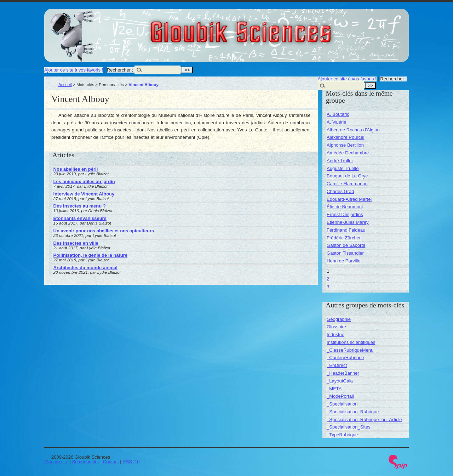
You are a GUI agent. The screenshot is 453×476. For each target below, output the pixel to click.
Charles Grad (340, 191)
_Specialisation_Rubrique (353, 412)
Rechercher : (120, 70)
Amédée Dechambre (348, 153)
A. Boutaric (338, 114)
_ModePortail (340, 396)
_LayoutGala (340, 381)
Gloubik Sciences (281, 28)
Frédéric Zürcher (344, 238)
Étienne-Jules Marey (348, 222)
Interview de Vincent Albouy (84, 194)
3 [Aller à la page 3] (328, 287)
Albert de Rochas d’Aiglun (353, 130)
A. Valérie (336, 122)
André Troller (340, 161)
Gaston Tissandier (345, 253)
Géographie (339, 319)
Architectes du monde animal (85, 268)
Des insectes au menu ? (80, 206)
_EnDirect (337, 365)
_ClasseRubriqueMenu (350, 350)
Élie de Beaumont (345, 207)
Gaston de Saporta (346, 245)
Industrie (336, 335)
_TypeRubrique (342, 435)
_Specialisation (342, 404)
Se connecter (86, 462)
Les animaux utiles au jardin (84, 182)
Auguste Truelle (343, 168)
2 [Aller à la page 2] (328, 279)
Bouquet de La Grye (347, 176)
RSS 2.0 (131, 462)
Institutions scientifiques (351, 342)
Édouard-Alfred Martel (349, 199)
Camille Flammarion (347, 184)
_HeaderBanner (343, 373)
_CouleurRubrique (345, 358)
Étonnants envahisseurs (80, 218)
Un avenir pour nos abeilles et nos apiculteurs (104, 231)
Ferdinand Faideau (346, 230)
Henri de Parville (343, 261)
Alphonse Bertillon (345, 145)
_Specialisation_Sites (349, 427)
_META (334, 389)
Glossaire (336, 327)
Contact (111, 462)
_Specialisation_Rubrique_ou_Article (364, 420)
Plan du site (56, 462)
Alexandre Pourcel (345, 137)
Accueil (65, 84)
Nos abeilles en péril (76, 169)
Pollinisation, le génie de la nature (91, 255)
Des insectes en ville (76, 243)
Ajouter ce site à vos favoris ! (74, 70)
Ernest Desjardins (345, 214)
